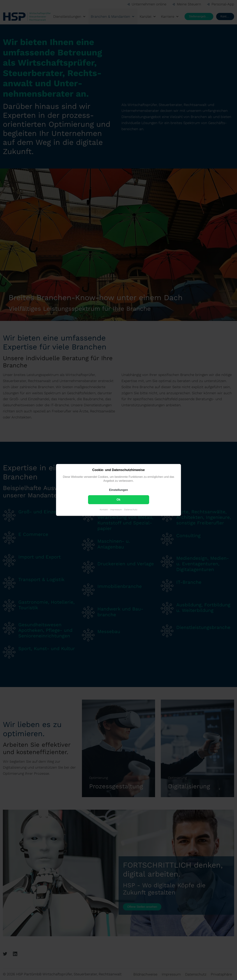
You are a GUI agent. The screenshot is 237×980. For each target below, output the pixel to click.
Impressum (116, 510)
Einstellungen (118, 490)
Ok (118, 500)
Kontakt (104, 510)
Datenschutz (131, 510)
